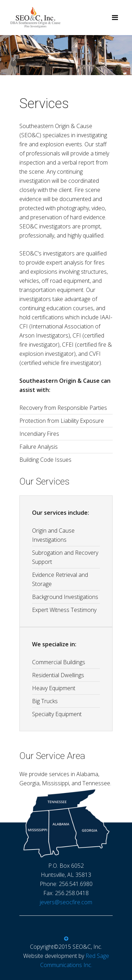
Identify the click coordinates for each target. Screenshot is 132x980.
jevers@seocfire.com (66, 902)
